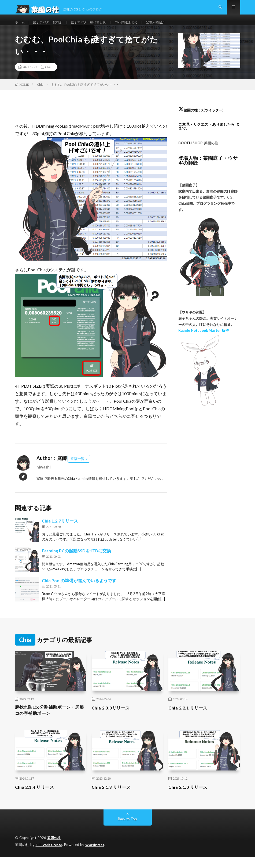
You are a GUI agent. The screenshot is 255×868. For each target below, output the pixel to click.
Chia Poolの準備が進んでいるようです (79, 590)
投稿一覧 (77, 469)
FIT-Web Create (50, 856)
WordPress (98, 856)
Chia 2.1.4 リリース (36, 798)
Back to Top (127, 830)
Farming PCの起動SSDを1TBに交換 (76, 560)
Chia (48, 77)
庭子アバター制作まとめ (98, 27)
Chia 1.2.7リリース (60, 530)
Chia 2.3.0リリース (113, 717)
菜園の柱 (54, 849)
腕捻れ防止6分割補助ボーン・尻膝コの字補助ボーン (49, 721)
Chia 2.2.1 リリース (190, 717)
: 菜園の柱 (200, 152)
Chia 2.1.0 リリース (190, 798)
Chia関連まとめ (140, 27)
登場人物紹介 (173, 27)
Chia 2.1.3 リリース (113, 798)
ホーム (21, 27)
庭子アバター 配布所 (52, 27)
